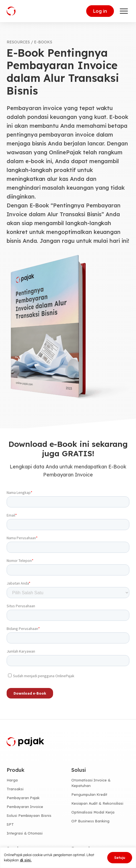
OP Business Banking (90, 821)
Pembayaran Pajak (23, 798)
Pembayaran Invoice (25, 807)
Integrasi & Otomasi (25, 833)
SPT (10, 824)
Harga (12, 780)
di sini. (26, 860)
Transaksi (15, 789)
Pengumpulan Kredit (89, 794)
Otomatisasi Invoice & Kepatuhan (91, 783)
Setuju (120, 857)
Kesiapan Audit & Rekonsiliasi (97, 803)
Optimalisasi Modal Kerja (93, 812)
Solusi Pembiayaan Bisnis (29, 815)
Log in (100, 11)
